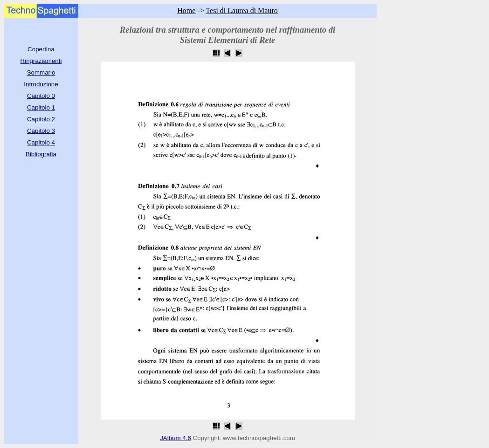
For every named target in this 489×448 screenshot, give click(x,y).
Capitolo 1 (41, 107)
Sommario (41, 72)
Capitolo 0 (41, 96)
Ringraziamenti (41, 61)
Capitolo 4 (41, 142)
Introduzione (41, 84)
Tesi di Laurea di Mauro (241, 10)
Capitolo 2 (41, 119)
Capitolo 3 (41, 131)
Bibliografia (41, 154)
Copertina (41, 49)
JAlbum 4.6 (176, 438)
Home (186, 10)
